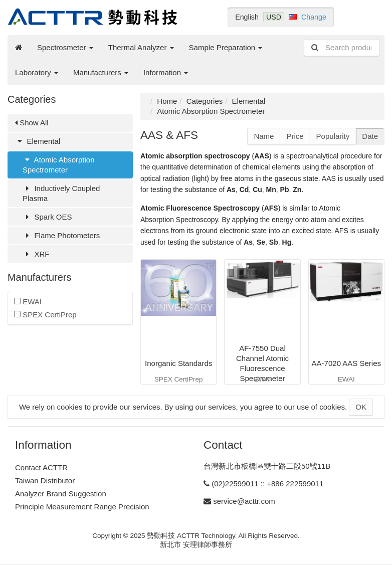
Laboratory (37, 72)
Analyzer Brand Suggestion (61, 494)
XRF (36, 254)
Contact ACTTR (41, 467)
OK (361, 407)
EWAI (28, 302)
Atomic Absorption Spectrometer (59, 165)
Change (314, 17)
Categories (205, 101)
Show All (32, 123)
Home (167, 101)
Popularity (333, 136)
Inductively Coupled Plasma (61, 193)
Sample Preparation (226, 47)
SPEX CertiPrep (45, 315)
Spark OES (47, 217)
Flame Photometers (61, 235)
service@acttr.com (244, 501)
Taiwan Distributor (45, 481)
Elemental (38, 141)
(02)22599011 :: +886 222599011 (267, 484)
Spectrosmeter (65, 47)
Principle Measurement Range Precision (82, 507)
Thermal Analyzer (141, 47)
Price (295, 136)
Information (166, 72)
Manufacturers (101, 72)
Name (264, 136)
